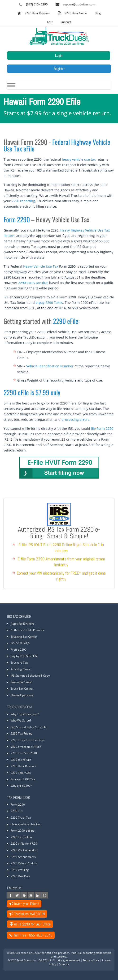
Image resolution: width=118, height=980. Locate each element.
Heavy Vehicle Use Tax (41, 266)
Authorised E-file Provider (27, 630)
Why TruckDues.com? (25, 714)
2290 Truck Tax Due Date (27, 740)
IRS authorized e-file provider (51, 953)
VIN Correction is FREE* (26, 747)
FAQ (50, 22)
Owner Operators (22, 695)
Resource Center (22, 682)
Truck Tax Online (22, 689)
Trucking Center (21, 669)
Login (59, 55)
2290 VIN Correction (24, 850)
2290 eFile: (66, 321)
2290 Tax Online (21, 837)
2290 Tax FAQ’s (21, 773)
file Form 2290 (102, 428)
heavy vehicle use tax (79, 159)
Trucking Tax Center (24, 637)
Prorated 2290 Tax (23, 779)
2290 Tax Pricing (22, 733)
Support (66, 22)
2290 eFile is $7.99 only (32, 392)
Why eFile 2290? (21, 786)
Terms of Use (91, 960)
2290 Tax (17, 811)
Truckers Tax (19, 663)
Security (64, 964)
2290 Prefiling (20, 870)
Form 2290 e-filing (23, 831)
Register (59, 69)
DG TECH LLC (47, 960)
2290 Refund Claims (24, 863)
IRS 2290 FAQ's (20, 643)
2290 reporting (23, 201)
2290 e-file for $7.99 (24, 844)
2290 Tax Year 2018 (24, 753)
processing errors (75, 419)
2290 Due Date (21, 876)
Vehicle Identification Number (50, 366)
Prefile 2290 (19, 650)
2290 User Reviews (23, 766)
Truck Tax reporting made (86, 953)
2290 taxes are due (33, 283)
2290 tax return (21, 760)
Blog (98, 13)
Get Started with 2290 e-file (29, 727)
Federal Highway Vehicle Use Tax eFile (57, 145)
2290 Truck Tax (21, 818)
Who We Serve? (21, 720)
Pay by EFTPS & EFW (24, 656)
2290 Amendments (23, 857)
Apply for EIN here (23, 624)
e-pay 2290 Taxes (49, 303)
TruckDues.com (26, 960)
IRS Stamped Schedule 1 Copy (30, 676)
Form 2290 (17, 219)
